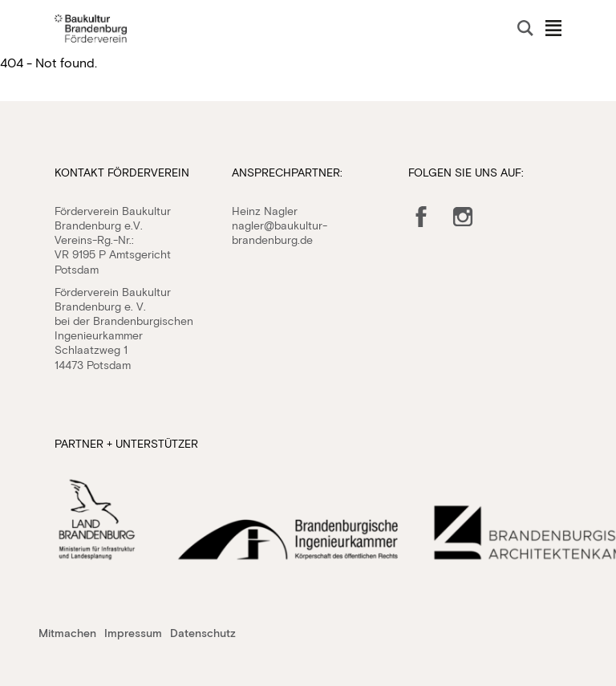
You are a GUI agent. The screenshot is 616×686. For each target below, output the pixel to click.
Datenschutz (203, 633)
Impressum (133, 633)
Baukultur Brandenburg (91, 28)
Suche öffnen (525, 28)
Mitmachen (67, 633)
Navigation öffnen (553, 28)
